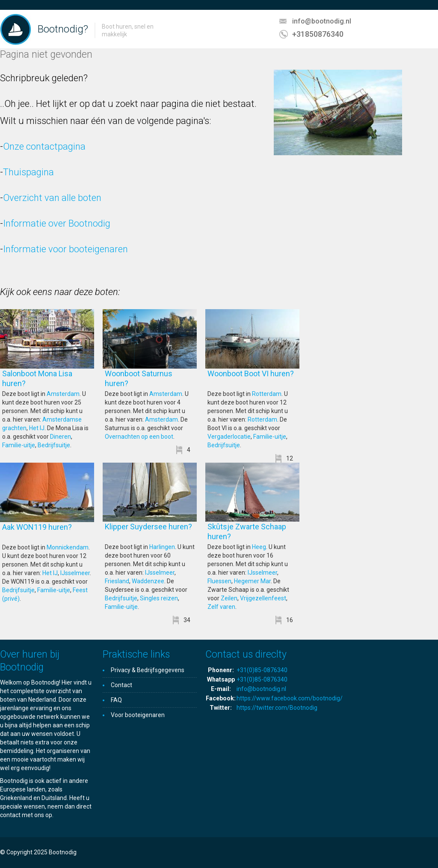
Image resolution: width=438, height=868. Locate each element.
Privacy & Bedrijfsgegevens (148, 670)
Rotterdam (267, 394)
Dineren (61, 437)
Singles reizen (159, 598)
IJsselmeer (75, 573)
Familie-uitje (19, 445)
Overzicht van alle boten (52, 198)
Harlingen (162, 547)
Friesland (117, 581)
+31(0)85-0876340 (262, 670)
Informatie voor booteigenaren (65, 249)
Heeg (259, 547)
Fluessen (219, 581)
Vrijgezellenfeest (263, 598)
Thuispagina (28, 172)
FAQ (116, 700)
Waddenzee (148, 581)
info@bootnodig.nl (322, 21)
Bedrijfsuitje (54, 445)
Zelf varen (221, 607)
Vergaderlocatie (229, 437)
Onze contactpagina (44, 146)
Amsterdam (63, 394)
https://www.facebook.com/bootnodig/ (290, 698)
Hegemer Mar (252, 581)
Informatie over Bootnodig (57, 223)
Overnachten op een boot (139, 437)
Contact (121, 685)
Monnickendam (68, 547)
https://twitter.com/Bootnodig (277, 708)
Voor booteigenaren (138, 715)
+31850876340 (318, 34)
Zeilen (229, 598)
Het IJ (37, 428)
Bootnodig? (63, 29)
